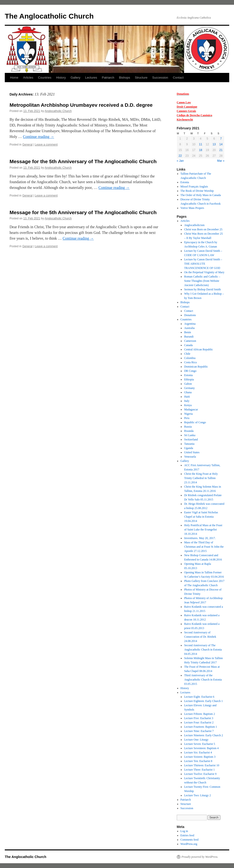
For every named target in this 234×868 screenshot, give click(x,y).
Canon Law (184, 102)
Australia (189, 328)
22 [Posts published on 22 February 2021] (180, 156)
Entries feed (187, 835)
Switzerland (191, 439)
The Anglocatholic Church (49, 16)
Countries (45, 78)
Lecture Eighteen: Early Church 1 (203, 701)
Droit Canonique (187, 107)
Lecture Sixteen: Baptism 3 (200, 757)
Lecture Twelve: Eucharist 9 (200, 774)
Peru (187, 418)
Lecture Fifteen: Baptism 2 (199, 714)
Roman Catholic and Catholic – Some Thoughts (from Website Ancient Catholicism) (202, 281)
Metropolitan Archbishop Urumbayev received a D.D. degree (81, 105)
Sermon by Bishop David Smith (202, 289)
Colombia (190, 358)
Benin (188, 332)
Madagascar (191, 409)
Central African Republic (199, 349)
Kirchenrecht (185, 120)
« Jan (180, 161)
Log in (184, 831)
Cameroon (190, 341)
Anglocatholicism (194, 225)
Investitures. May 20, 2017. (200, 538)
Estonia (185, 182)
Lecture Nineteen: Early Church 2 (204, 735)
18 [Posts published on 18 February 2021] (200, 150)
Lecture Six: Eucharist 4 (198, 752)
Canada (188, 345)
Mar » (221, 161)
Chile (187, 354)
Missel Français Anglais (194, 187)
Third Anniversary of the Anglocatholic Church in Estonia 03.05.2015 (203, 680)
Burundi (189, 337)
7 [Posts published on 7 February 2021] (221, 139)
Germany (189, 388)
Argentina (190, 324)
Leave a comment (46, 145)
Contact (178, 78)
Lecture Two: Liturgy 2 (197, 795)
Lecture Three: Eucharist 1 (199, 770)
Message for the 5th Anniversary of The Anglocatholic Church (83, 161)
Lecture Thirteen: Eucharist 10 (202, 765)
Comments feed (190, 840)
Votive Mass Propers (192, 208)
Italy (187, 401)
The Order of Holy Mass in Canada (201, 195)
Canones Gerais (186, 111)
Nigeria (188, 414)
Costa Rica (190, 362)
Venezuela (190, 457)
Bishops (125, 78)
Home (14, 78)
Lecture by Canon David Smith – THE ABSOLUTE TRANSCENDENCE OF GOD (203, 264)
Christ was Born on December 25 (203, 229)
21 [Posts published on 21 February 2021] (221, 150)
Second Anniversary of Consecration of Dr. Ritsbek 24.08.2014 (200, 637)
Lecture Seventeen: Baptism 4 (201, 748)
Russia (188, 427)
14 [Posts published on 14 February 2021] (221, 144)
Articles (28, 78)
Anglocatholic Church (58, 111)
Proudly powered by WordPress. (200, 857)
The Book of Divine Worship (197, 191)
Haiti (187, 397)
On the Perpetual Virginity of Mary (204, 272)
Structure (141, 78)
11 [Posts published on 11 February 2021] (200, 144)
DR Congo (190, 371)
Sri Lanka (190, 435)
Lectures (91, 78)
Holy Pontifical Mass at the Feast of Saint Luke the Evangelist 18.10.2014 (203, 530)
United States (192, 452)
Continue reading (39, 137)
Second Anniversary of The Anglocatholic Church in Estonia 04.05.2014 (203, 650)
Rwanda (189, 431)
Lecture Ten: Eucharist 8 (198, 761)
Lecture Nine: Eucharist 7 (199, 731)
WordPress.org (189, 844)
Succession (160, 78)
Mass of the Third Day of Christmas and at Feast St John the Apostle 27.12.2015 (204, 547)
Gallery (75, 78)
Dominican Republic (196, 367)
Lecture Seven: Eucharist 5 (200, 744)
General (27, 145)
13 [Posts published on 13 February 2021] (214, 144)
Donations (183, 94)
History (61, 78)
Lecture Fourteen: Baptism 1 (201, 727)
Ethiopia (189, 379)
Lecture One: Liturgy (196, 740)
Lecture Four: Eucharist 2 (199, 722)
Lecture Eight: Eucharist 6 (199, 697)
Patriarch (108, 78)
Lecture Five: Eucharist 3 (199, 718)
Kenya (188, 405)
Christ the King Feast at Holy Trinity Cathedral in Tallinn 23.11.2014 (201, 478)
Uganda (189, 448)
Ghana (188, 392)
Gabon (188, 384)
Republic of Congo (195, 422)
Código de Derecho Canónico (194, 115)
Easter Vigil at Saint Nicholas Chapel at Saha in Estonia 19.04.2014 (201, 517)
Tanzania (189, 444)
